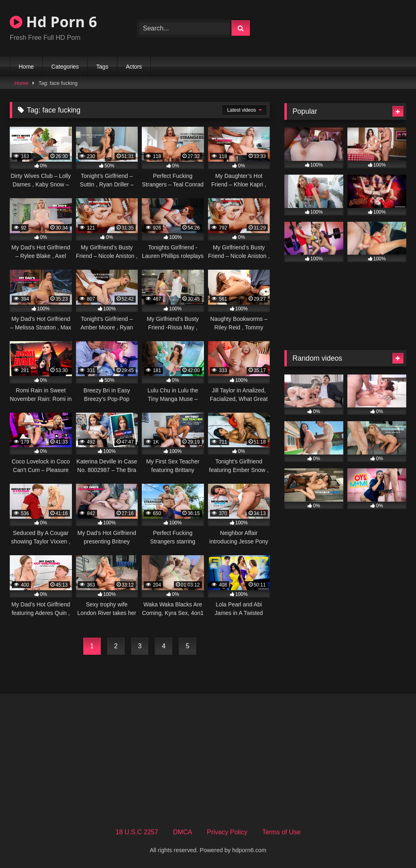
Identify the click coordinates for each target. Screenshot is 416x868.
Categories (65, 67)
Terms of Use (281, 832)
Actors (134, 67)
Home (26, 67)
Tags (102, 67)
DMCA (183, 832)
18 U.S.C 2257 (137, 832)
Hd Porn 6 (53, 22)
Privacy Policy (227, 832)
